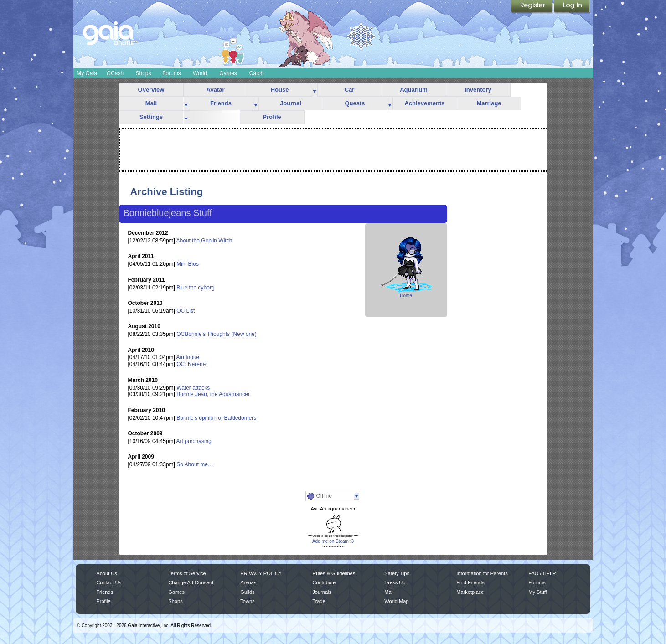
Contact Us (109, 582)
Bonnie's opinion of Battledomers (216, 418)
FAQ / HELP (542, 573)
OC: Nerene (191, 364)
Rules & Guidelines (334, 573)
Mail (151, 103)
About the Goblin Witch (204, 241)
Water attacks (193, 388)
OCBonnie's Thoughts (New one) (217, 334)
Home (406, 296)
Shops (143, 73)
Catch (256, 73)
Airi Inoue (188, 357)
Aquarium (414, 90)
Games (228, 73)
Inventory (478, 90)
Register (532, 7)
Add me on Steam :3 (333, 541)
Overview (151, 90)
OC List (186, 311)
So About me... (194, 464)
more (315, 90)
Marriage (489, 103)
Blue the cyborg (195, 288)
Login (572, 7)
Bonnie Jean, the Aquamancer (213, 394)
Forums (172, 73)
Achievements (424, 103)
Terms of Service (187, 573)
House (280, 90)
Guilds (247, 592)
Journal (291, 103)
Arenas (248, 582)
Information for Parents (482, 573)
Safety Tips (397, 573)
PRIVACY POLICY (261, 573)
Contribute (324, 582)
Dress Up (395, 582)
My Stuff (537, 592)
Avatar (216, 90)
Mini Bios (188, 264)
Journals (322, 592)
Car (350, 90)
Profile (272, 117)
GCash (115, 73)
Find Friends (470, 582)
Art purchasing (194, 441)
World (200, 73)
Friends (221, 103)
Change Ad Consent (191, 582)
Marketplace (470, 592)
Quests (355, 103)
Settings (151, 117)
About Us (106, 573)
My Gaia (87, 73)
